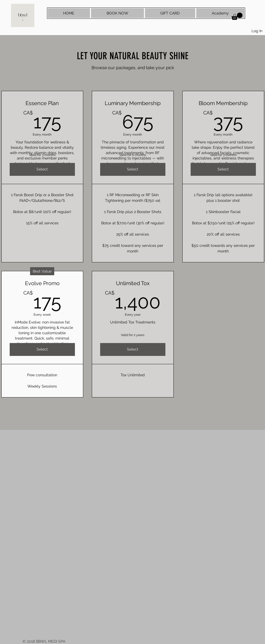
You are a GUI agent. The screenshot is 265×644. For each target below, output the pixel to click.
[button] (237, 16)
